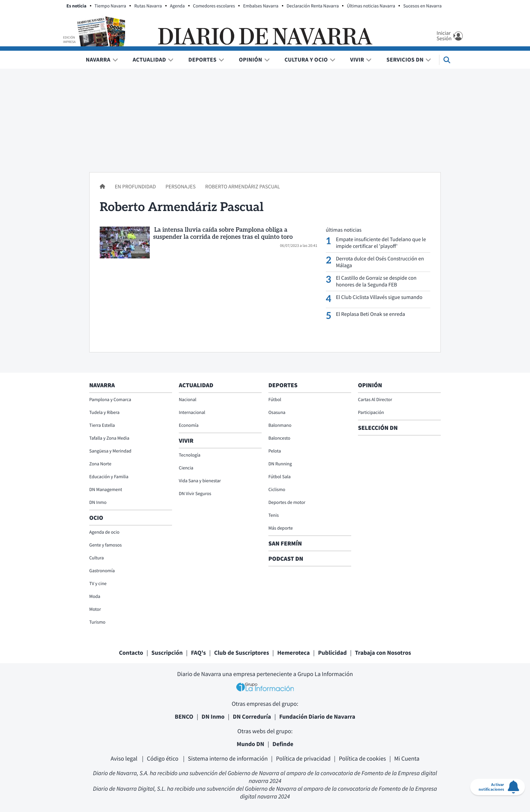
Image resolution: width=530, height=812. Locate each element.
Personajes (181, 187)
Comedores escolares (214, 6)
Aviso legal (125, 758)
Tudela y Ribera (104, 412)
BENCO (184, 716)
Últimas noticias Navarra (371, 6)
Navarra (98, 60)
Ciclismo (277, 489)
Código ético (163, 758)
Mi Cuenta (407, 758)
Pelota (275, 451)
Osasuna (277, 412)
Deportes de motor (287, 502)
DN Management (106, 489)
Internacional (192, 412)
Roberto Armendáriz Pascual (243, 187)
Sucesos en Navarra (423, 6)
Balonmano (280, 425)
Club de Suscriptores (241, 653)
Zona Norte (100, 464)
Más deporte (281, 528)
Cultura (97, 558)
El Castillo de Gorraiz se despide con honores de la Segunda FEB (376, 281)
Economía (189, 425)
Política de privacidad (303, 758)
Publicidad (332, 653)
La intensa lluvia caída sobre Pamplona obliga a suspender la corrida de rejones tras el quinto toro (223, 234)
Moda (95, 596)
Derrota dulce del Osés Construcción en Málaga (380, 262)
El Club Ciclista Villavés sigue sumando (379, 297)
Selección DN (378, 428)
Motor (95, 609)
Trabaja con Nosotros (383, 653)
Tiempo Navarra (111, 6)
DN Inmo (98, 502)
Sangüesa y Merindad (110, 451)
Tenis (274, 515)
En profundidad (136, 187)
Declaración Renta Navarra (313, 6)
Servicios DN (405, 60)
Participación (371, 412)
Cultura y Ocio (306, 60)
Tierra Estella (102, 425)
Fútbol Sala (280, 477)
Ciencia (186, 468)
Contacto (131, 653)
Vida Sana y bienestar (200, 481)
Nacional (188, 399)
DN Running (280, 464)
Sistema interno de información (228, 758)
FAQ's (198, 653)
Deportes (202, 60)
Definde (283, 744)
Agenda (177, 6)
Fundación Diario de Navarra (317, 716)
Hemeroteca (293, 653)
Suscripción (167, 653)
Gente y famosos (105, 545)
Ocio (96, 518)
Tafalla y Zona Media (109, 438)
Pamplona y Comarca (110, 399)
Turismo (97, 622)
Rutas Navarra (148, 6)
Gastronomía (102, 571)
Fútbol (275, 399)
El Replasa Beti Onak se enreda (371, 314)
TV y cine (98, 583)
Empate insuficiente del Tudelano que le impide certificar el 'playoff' (381, 243)
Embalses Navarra (261, 6)
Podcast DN (286, 559)
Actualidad (150, 60)
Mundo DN (250, 744)
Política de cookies (362, 758)
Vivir (357, 60)
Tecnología (190, 455)
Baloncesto (279, 438)
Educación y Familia (109, 477)
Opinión (251, 60)
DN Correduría (252, 716)
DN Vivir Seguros (195, 493)
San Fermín (286, 543)
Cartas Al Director (375, 399)
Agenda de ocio (104, 532)
